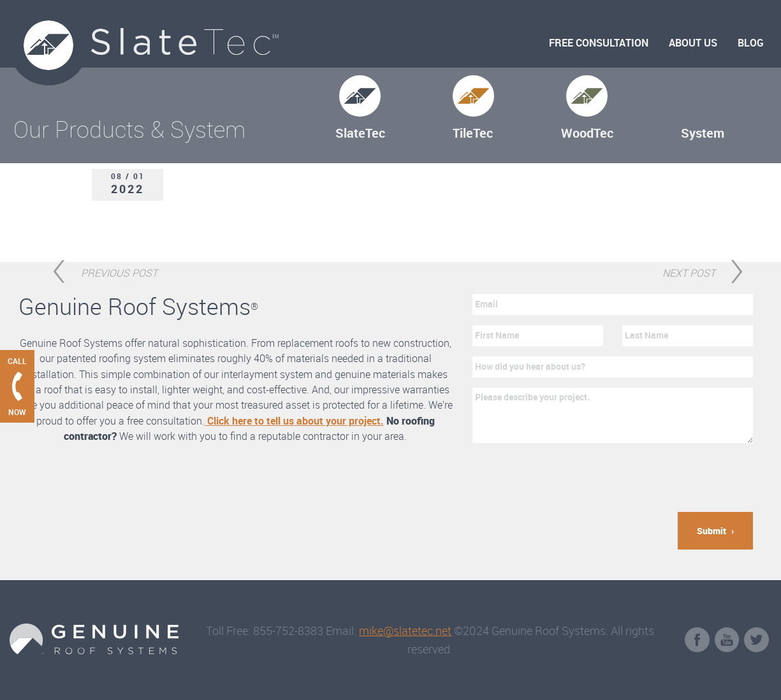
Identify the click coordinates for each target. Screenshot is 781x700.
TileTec (473, 133)
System (703, 133)
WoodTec (587, 133)
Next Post (689, 271)
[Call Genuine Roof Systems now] (17, 386)
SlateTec (360, 133)
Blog (751, 43)
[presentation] (569, 478)
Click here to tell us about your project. (294, 421)
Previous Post (119, 271)
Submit (712, 531)
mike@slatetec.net (405, 631)
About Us (693, 43)
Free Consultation (599, 43)
